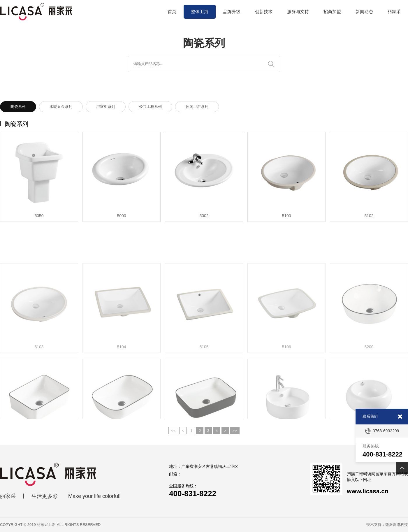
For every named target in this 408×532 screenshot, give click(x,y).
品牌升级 (232, 12)
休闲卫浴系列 (197, 107)
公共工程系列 (150, 107)
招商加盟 (332, 12)
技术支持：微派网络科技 (387, 525)
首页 (172, 12)
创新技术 (264, 12)
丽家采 (394, 12)
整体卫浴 (200, 12)
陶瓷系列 (18, 107)
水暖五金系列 (61, 107)
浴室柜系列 (106, 107)
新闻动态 (364, 12)
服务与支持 (298, 12)
